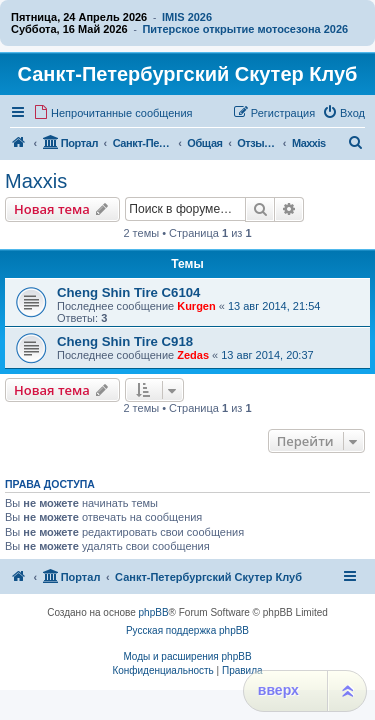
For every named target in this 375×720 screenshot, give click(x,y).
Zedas (193, 355)
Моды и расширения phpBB (187, 656)
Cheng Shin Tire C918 (125, 341)
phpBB (154, 612)
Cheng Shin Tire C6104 (128, 292)
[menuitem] (113, 113)
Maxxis (36, 181)
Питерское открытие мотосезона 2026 (245, 29)
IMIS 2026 (187, 17)
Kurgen (196, 306)
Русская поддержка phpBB (187, 630)
